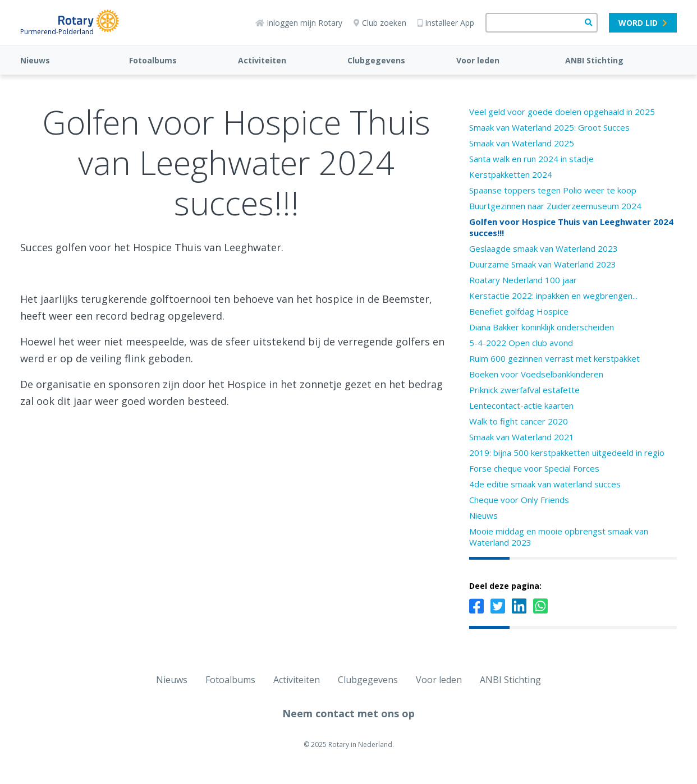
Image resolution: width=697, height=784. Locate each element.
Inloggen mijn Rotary (299, 23)
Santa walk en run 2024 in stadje (531, 159)
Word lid (643, 23)
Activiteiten (262, 60)
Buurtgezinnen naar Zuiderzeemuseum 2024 (555, 206)
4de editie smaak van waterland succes (545, 484)
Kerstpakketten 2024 (511, 174)
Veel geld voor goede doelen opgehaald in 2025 (562, 112)
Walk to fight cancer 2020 (519, 421)
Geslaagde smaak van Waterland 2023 (544, 248)
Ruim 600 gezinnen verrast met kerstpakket (554, 358)
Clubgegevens (376, 60)
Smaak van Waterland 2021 (522, 437)
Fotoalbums (153, 60)
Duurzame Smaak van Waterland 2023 (543, 264)
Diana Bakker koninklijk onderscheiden (542, 327)
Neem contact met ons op (349, 713)
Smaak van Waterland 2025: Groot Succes (549, 127)
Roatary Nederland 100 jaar (523, 280)
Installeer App (446, 23)
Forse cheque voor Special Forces (534, 468)
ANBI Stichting (594, 60)
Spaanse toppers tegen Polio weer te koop (553, 190)
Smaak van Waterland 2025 (522, 143)
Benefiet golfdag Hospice (519, 311)
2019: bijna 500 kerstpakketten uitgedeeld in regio (567, 453)
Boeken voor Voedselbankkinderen (536, 374)
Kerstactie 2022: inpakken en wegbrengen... (553, 296)
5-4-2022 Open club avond (521, 343)
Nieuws (35, 60)
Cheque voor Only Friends (519, 500)
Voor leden (478, 60)
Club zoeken (380, 23)
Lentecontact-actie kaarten (521, 405)
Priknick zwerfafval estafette (524, 390)
